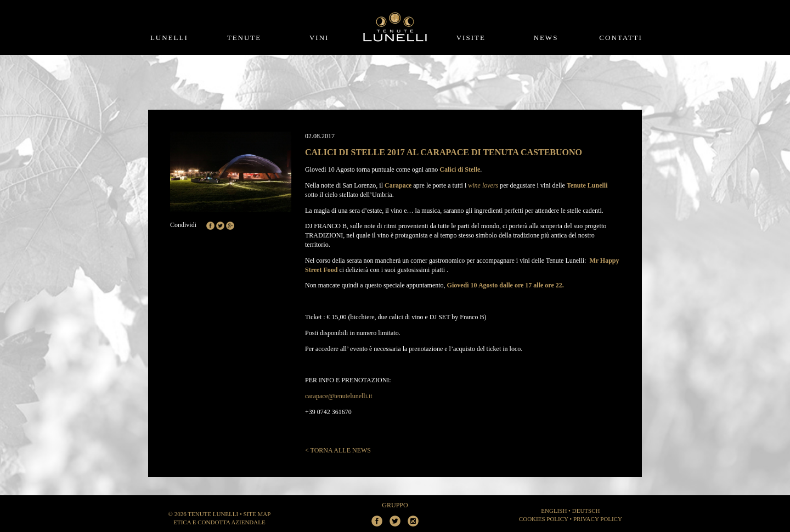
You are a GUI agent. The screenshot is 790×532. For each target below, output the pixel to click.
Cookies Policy (544, 519)
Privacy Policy (598, 519)
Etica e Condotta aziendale (219, 522)
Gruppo (395, 505)
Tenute (244, 38)
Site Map (257, 514)
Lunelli (169, 38)
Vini (319, 38)
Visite (471, 38)
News (546, 38)
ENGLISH (554, 511)
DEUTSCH (586, 511)
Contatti (621, 38)
